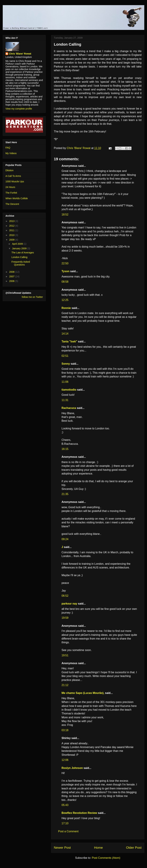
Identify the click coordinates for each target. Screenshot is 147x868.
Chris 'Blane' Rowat (20, 54)
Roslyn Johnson (72, 768)
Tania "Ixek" (69, 341)
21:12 (65, 685)
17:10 (65, 823)
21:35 (65, 494)
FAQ (8, 148)
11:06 (65, 382)
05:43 (65, 805)
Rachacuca (69, 408)
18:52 (65, 215)
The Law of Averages (23, 253)
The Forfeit (11, 193)
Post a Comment (68, 831)
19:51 (65, 655)
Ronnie (66, 308)
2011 (12, 230)
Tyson (65, 271)
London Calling (19, 257)
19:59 (65, 618)
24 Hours (10, 187)
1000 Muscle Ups (15, 181)
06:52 (65, 596)
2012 (12, 226)
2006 (12, 281)
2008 (12, 272)
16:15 (65, 449)
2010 (12, 235)
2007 (12, 276)
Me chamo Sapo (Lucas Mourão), (83, 693)
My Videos (11, 153)
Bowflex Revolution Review (79, 813)
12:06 (65, 760)
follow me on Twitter (32, 297)
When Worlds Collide (17, 198)
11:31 (65, 400)
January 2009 (20, 248)
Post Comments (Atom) (106, 858)
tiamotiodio (69, 390)
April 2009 (18, 244)
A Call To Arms (13, 176)
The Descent (12, 204)
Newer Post (62, 848)
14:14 (65, 334)
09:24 (65, 539)
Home (98, 848)
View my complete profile (19, 109)
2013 (12, 221)
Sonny (66, 364)
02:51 (65, 356)
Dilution (9, 170)
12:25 (65, 300)
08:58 (65, 282)
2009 (12, 240)
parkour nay (69, 604)
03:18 (65, 730)
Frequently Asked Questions (21, 263)
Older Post (134, 848)
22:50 (65, 263)
